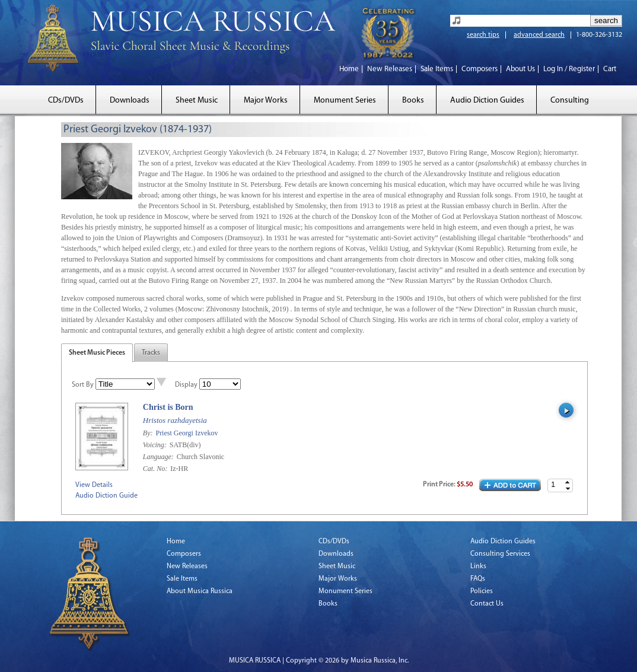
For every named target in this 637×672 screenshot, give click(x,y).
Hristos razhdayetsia (175, 420)
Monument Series (345, 101)
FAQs (478, 579)
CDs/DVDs (66, 101)
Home (349, 69)
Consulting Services (500, 554)
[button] (568, 482)
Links (478, 566)
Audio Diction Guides (487, 101)
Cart (610, 69)
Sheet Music (197, 101)
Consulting (570, 101)
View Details (94, 485)
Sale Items (437, 69)
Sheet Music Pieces (97, 353)
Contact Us (487, 604)
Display (186, 385)
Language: (159, 457)
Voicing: (156, 445)
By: (149, 433)
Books (413, 101)
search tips (483, 35)
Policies (482, 591)
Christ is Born (168, 407)
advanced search (539, 35)
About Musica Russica (200, 591)
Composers (480, 69)
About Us (520, 69)
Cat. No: (156, 469)
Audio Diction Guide (106, 496)
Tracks (151, 353)
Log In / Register (569, 69)
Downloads (130, 101)
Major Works (266, 101)
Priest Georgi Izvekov (187, 433)
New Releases (390, 69)
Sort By (83, 385)
